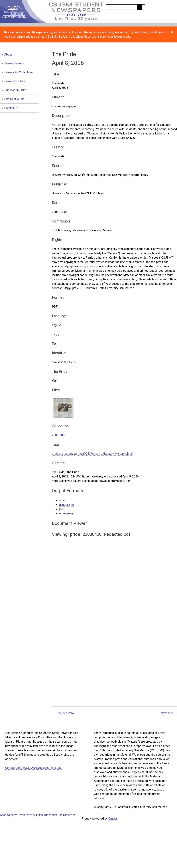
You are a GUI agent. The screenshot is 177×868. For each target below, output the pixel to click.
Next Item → (169, 713)
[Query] (125, 7)
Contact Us (11, 108)
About (8, 55)
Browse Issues (14, 63)
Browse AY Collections (19, 72)
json (62, 509)
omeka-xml (66, 513)
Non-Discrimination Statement (57, 815)
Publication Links (15, 90)
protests (57, 454)
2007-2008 (59, 435)
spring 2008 (81, 454)
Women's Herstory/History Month (112, 454)
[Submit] (139, 7)
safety (68, 454)
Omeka (113, 819)
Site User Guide (14, 99)
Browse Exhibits (15, 81)
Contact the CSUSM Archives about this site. (34, 768)
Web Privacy (27, 815)
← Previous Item (63, 713)
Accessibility (8, 815)
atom (62, 500)
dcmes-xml (66, 505)
